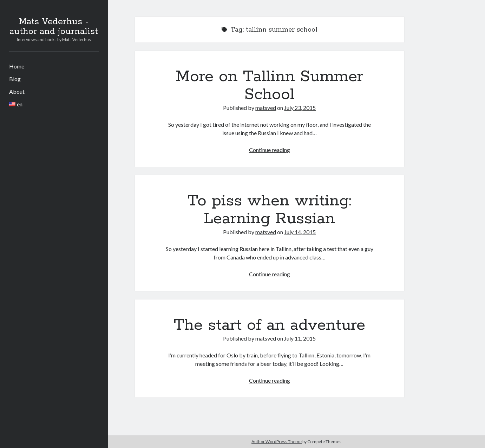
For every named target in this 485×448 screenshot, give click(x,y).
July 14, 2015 (300, 232)
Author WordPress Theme (277, 442)
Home (17, 66)
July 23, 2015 (300, 108)
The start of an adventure (270, 325)
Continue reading (270, 150)
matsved (266, 108)
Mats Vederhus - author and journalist (54, 27)
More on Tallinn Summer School (269, 85)
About (17, 91)
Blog (15, 79)
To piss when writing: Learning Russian (269, 210)
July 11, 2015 (300, 338)
